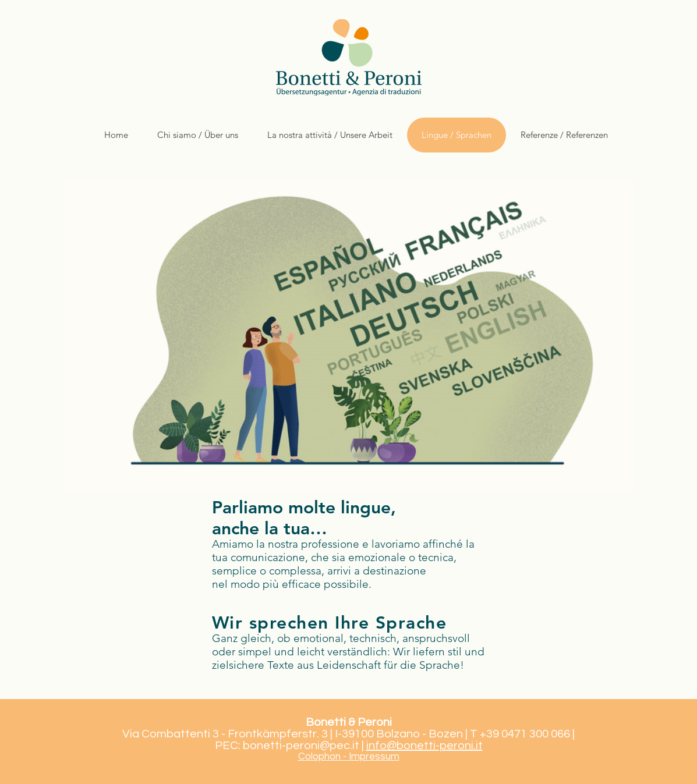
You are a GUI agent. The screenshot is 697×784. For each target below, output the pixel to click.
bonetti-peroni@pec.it (301, 746)
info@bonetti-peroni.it (424, 746)
